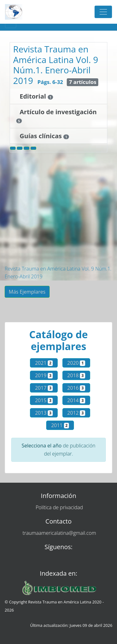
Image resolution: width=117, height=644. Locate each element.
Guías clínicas (41, 136)
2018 (76, 375)
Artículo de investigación (58, 112)
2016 (76, 388)
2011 (60, 425)
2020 (76, 363)
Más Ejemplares (27, 292)
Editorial (34, 96)
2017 (44, 388)
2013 (44, 413)
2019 (44, 375)
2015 (44, 400)
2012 (76, 413)
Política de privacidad (59, 507)
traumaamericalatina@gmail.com (59, 533)
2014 (76, 400)
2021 (44, 363)
